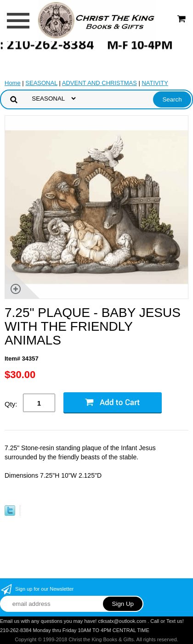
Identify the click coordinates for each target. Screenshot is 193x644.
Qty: (11, 404)
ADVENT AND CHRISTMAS (99, 83)
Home (13, 83)
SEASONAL (41, 83)
